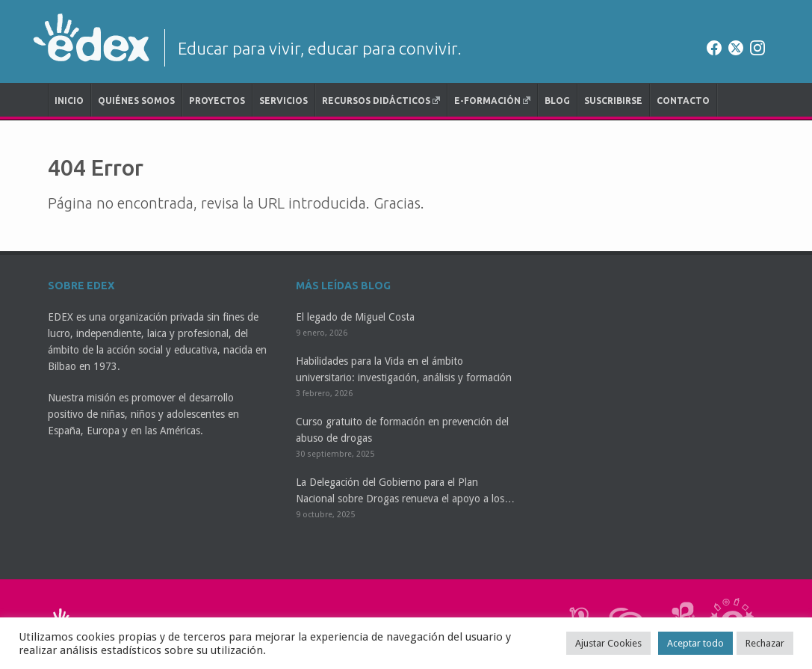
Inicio (69, 101)
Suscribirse (613, 101)
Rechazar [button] (765, 643)
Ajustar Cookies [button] (608, 643)
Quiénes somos (136, 101)
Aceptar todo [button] (695, 643)
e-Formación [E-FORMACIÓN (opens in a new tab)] (493, 101)
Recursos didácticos (381, 101)
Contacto (683, 101)
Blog (557, 101)
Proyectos (217, 101)
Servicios (283, 101)
